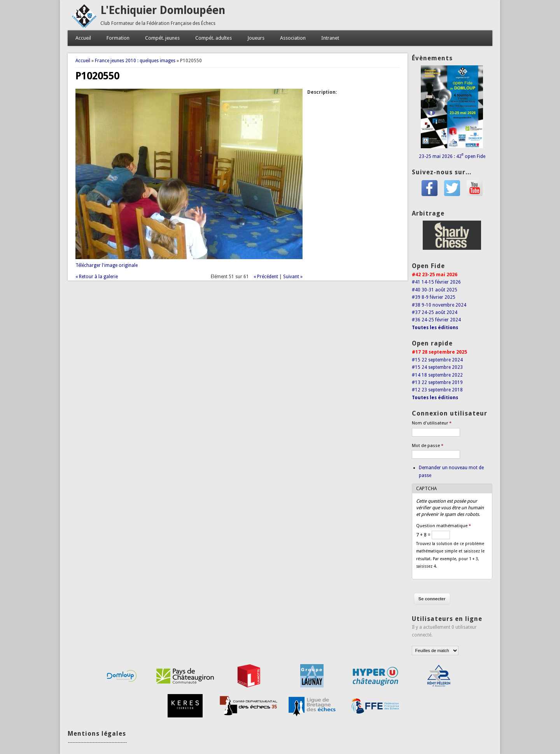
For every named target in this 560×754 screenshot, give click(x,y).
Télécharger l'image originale (107, 265)
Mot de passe (428, 446)
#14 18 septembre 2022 (437, 375)
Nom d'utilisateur (432, 423)
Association (293, 38)
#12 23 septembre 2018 (437, 390)
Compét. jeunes (162, 38)
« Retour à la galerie (97, 277)
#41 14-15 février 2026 (436, 282)
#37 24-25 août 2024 (435, 312)
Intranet (330, 38)
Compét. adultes (213, 38)
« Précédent (266, 277)
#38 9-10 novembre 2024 (439, 305)
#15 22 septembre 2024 (437, 360)
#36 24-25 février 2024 (436, 320)
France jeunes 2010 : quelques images (135, 61)
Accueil (83, 38)
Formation (118, 38)
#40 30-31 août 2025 (435, 290)
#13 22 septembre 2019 (437, 382)
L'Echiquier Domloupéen (163, 10)
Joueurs (256, 38)
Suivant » (293, 277)
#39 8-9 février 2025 (434, 297)
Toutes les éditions (435, 328)
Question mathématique (444, 526)
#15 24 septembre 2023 (437, 367)
